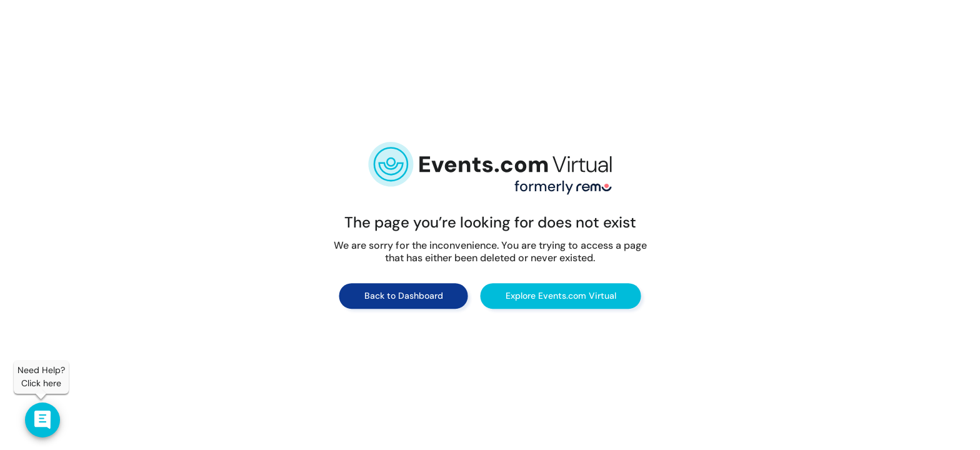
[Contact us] (42, 420)
